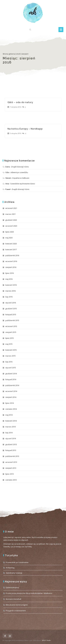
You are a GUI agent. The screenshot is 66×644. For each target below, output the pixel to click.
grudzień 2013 (11, 444)
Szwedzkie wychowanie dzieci (23, 184)
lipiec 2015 (10, 338)
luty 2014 (9, 433)
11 (25, 133)
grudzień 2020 (11, 220)
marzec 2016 (10, 291)
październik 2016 (12, 255)
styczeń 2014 (11, 439)
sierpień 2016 (11, 267)
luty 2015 (9, 362)
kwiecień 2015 (11, 350)
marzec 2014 (10, 427)
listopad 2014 (11, 379)
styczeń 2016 (11, 303)
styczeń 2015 (11, 368)
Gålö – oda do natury (20, 102)
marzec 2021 (10, 214)
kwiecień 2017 (11, 250)
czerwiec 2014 (11, 409)
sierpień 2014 (11, 397)
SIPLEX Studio (46, 640)
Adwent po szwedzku (19, 172)
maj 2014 (9, 415)
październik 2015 (12, 320)
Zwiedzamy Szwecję (14, 573)
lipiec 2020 (10, 232)
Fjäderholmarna (12, 587)
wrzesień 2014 (11, 391)
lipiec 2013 (10, 474)
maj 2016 (9, 279)
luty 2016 (9, 297)
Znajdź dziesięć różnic (20, 167)
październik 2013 (12, 456)
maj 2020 (9, 238)
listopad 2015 (11, 314)
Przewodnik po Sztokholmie (17, 562)
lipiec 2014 (10, 403)
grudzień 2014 (11, 374)
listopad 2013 (11, 450)
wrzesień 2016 (11, 261)
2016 (18, 54)
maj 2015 (9, 344)
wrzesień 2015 (11, 326)
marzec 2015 (10, 356)
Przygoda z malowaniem (16, 611)
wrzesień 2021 (11, 208)
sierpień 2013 (11, 468)
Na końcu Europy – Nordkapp (25, 129)
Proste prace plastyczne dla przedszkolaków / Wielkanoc (29, 593)
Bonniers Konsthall (13, 599)
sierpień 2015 (11, 332)
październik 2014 (12, 385)
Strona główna (9, 54)
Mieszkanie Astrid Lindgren (17, 605)
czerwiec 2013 (11, 480)
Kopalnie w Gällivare (21, 178)
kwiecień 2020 (11, 244)
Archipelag (10, 568)
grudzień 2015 (11, 309)
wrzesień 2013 (11, 462)
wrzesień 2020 (11, 226)
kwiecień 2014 (11, 421)
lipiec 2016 (10, 273)
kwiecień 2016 (11, 285)
